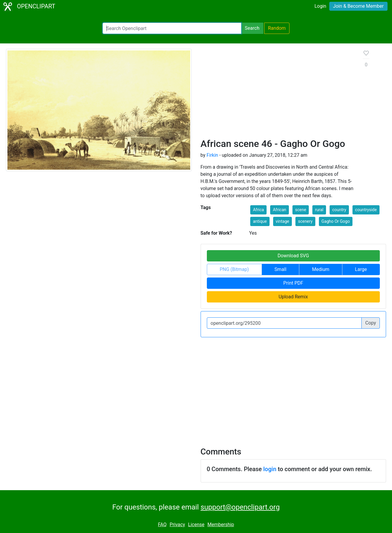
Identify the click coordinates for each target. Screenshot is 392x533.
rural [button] (319, 210)
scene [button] (301, 210)
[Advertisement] (277, 93)
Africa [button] (258, 210)
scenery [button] (305, 221)
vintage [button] (282, 221)
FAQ (162, 525)
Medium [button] (321, 269)
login (270, 469)
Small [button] (281, 269)
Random (277, 28)
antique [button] (260, 221)
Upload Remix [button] (293, 297)
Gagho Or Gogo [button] (336, 221)
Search (252, 28)
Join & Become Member (358, 6)
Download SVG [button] (293, 256)
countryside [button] (366, 210)
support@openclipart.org (240, 507)
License (196, 525)
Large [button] (361, 269)
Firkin (212, 155)
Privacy (177, 525)
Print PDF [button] (293, 283)
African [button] (280, 210)
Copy (371, 323)
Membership (221, 525)
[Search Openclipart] (172, 28)
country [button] (339, 210)
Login (320, 6)
